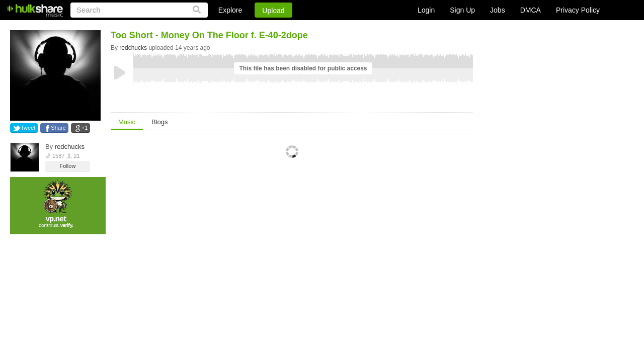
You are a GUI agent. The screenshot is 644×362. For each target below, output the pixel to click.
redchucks (70, 147)
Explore (230, 10)
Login (426, 10)
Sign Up (462, 10)
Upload (273, 11)
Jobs (498, 10)
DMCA (531, 10)
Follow (68, 166)
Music (127, 122)
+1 (85, 128)
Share (58, 128)
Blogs (160, 122)
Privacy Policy (578, 10)
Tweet (28, 128)
